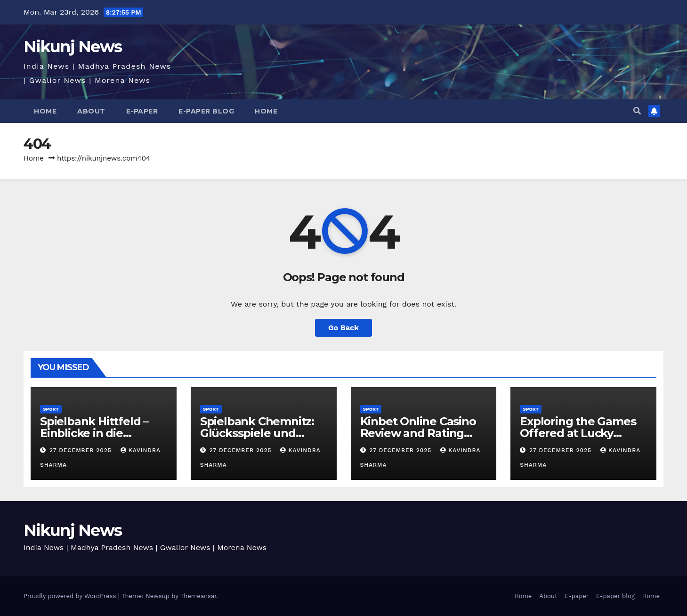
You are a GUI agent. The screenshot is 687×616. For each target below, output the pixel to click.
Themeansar (198, 596)
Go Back (343, 328)
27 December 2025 (82, 450)
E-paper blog (206, 111)
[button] (637, 111)
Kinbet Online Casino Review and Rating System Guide (418, 433)
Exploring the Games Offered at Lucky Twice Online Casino (578, 433)
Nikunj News (73, 47)
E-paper (142, 111)
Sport (51, 409)
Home (45, 111)
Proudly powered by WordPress (71, 596)
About (91, 111)
